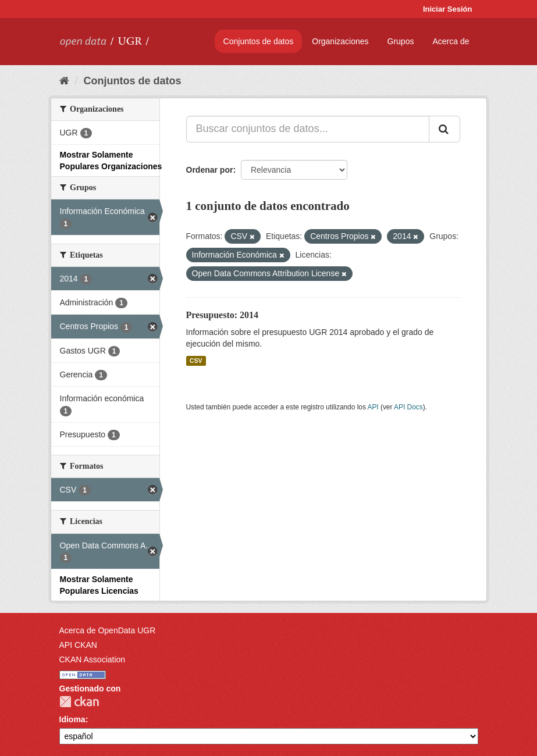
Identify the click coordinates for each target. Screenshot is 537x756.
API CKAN (78, 645)
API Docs (408, 407)
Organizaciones (340, 41)
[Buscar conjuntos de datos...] (308, 129)
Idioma (72, 719)
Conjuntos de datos (259, 41)
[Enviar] (444, 129)
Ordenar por (210, 170)
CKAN (79, 702)
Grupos (401, 41)
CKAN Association (93, 659)
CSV (196, 361)
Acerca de (451, 41)
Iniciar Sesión (448, 9)
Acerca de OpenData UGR (108, 630)
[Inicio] (64, 81)
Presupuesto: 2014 (223, 315)
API (373, 407)
